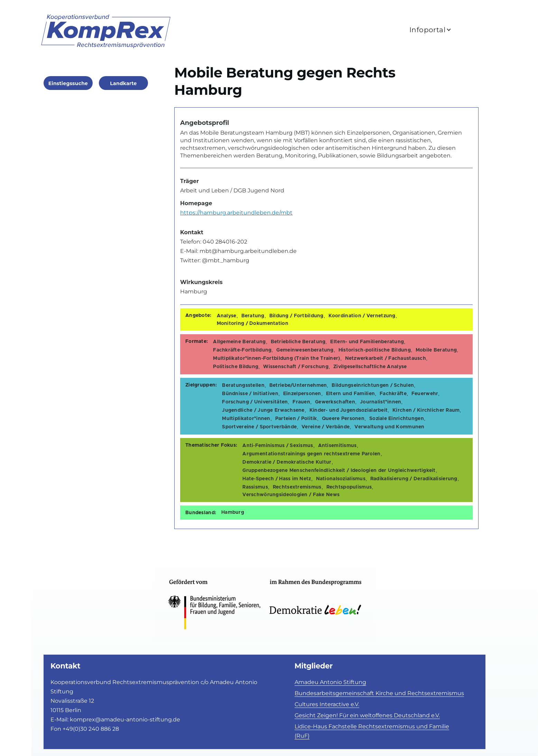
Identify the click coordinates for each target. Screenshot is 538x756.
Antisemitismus (337, 446)
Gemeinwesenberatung (305, 350)
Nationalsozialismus (341, 479)
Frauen (301, 402)
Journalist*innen (381, 402)
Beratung (253, 316)
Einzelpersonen (302, 394)
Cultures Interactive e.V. (327, 704)
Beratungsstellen (243, 385)
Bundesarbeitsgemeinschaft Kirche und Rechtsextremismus (379, 693)
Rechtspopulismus (349, 487)
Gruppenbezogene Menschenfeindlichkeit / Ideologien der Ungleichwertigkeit (339, 471)
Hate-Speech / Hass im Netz (277, 479)
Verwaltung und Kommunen (389, 427)
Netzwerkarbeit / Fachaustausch (386, 358)
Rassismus (255, 487)
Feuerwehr (425, 394)
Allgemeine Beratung (239, 342)
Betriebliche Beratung (298, 342)
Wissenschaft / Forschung (296, 367)
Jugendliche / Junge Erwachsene (263, 410)
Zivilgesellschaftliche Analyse (370, 367)
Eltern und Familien (350, 394)
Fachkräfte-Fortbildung (242, 350)
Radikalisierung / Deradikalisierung (414, 479)
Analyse (227, 316)
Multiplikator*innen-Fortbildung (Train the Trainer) (276, 358)
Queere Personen (343, 419)
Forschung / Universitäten (255, 402)
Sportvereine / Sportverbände (259, 427)
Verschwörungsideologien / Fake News (291, 495)
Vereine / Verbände (326, 427)
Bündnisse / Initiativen (250, 394)
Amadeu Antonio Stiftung (330, 682)
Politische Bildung (236, 367)
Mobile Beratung (436, 350)
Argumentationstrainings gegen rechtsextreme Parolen (311, 454)
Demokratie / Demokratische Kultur (287, 462)
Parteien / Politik (296, 419)
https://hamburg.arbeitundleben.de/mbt (236, 213)
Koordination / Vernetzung (362, 316)
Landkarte (123, 83)
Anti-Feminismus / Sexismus (278, 446)
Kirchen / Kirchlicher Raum (426, 410)
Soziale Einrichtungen (397, 419)
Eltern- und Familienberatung (367, 342)
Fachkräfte (393, 394)
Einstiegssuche (68, 83)
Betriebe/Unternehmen (298, 385)
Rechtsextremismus (297, 487)
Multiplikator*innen (246, 419)
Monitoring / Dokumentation (253, 324)
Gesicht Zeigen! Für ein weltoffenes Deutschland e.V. (367, 715)
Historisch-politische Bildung (375, 350)
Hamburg (233, 512)
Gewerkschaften (335, 402)
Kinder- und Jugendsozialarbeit (349, 410)
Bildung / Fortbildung (296, 316)
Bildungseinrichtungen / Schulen (373, 385)
